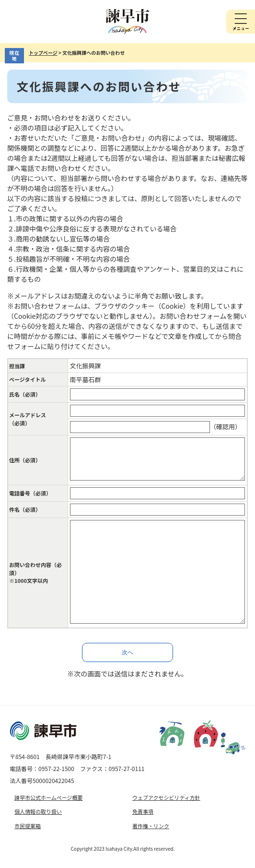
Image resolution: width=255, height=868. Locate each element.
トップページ (43, 53)
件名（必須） (25, 509)
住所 (25, 460)
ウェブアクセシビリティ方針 (166, 797)
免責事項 (143, 811)
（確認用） (226, 427)
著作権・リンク (151, 826)
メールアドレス (28, 419)
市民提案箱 (28, 826)
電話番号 (30, 493)
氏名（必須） (25, 394)
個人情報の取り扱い (38, 811)
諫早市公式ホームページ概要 (48, 797)
